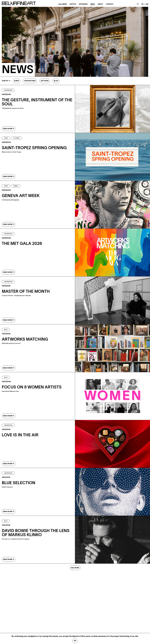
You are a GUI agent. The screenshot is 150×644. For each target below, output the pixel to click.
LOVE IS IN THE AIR (20, 435)
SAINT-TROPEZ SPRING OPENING (34, 148)
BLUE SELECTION (19, 483)
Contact (110, 4)
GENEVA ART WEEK (21, 196)
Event (17, 81)
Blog (56, 81)
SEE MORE (75, 568)
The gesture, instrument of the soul (37, 102)
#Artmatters (30, 81)
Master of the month (26, 291)
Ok (75, 641)
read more (9, 129)
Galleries (63, 4)
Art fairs (45, 81)
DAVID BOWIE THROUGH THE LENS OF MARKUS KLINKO (36, 533)
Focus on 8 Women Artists (32, 387)
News (93, 4)
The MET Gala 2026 (22, 244)
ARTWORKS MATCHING (25, 339)
